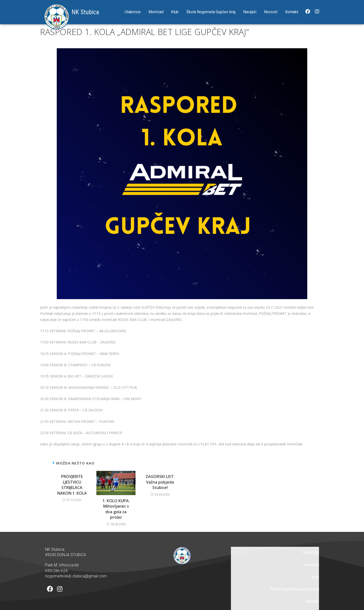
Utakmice (133, 12)
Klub (175, 12)
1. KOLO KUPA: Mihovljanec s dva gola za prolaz (116, 509)
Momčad (156, 12)
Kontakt (292, 12)
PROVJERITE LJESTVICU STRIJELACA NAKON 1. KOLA (72, 485)
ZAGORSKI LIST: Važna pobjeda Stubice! (160, 482)
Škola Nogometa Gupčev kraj (211, 12)
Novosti (271, 12)
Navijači (250, 12)
